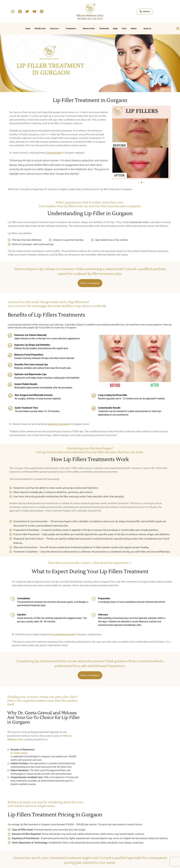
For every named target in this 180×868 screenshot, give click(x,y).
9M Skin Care (40, 29)
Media (135, 29)
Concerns (55, 29)
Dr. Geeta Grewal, (19, 753)
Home (28, 29)
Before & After (89, 29)
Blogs (115, 29)
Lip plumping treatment (20, 325)
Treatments (72, 29)
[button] (115, 143)
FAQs (124, 29)
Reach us (147, 29)
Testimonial (104, 29)
